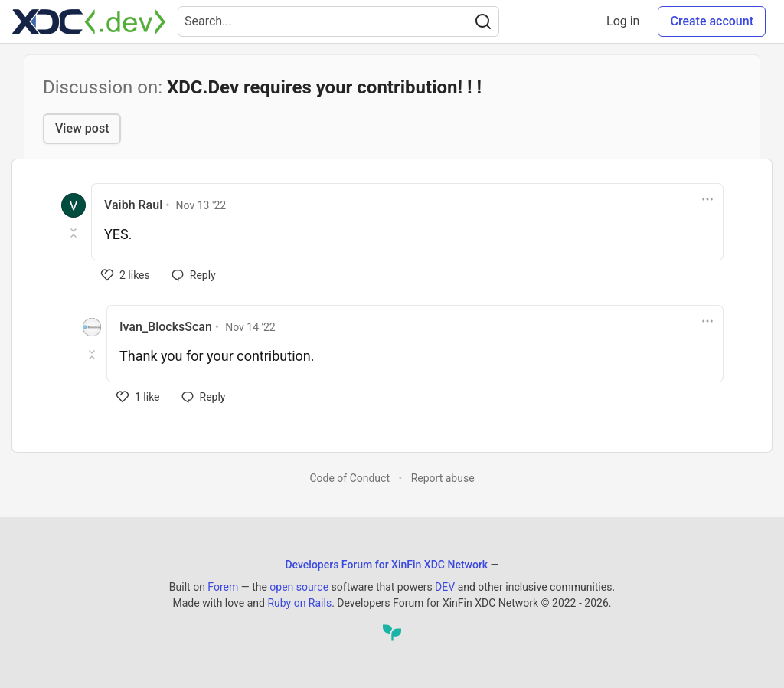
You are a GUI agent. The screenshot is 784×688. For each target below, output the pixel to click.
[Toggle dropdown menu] (707, 199)
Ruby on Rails (299, 603)
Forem (223, 587)
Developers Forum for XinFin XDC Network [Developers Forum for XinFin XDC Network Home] (386, 565)
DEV (445, 587)
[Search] (483, 21)
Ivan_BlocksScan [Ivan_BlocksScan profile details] (166, 327)
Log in (623, 21)
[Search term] (338, 21)
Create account (712, 21)
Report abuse (443, 478)
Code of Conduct (350, 478)
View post (82, 128)
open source (299, 587)
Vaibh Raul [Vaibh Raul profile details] (133, 205)
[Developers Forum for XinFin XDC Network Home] (89, 21)
